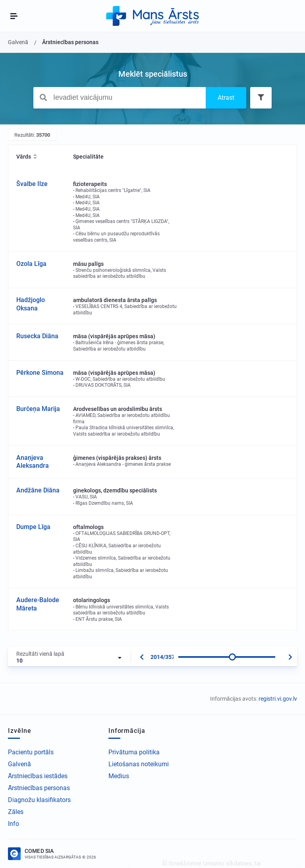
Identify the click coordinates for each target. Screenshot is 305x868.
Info (14, 824)
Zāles (16, 812)
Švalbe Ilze (32, 184)
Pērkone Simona (40, 373)
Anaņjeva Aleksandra (33, 462)
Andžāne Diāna (38, 490)
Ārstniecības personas (39, 788)
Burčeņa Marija (38, 409)
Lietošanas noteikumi (139, 764)
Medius (119, 776)
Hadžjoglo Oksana (31, 304)
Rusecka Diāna (37, 336)
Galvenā (19, 764)
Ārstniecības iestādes (38, 776)
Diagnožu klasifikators (39, 800)
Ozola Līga (31, 264)
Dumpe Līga (33, 527)
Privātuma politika (134, 752)
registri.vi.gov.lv (278, 699)
